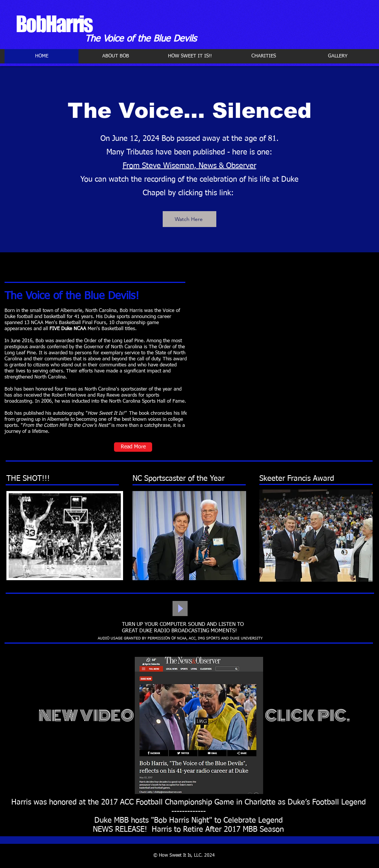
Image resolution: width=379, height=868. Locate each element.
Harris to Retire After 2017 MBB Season (218, 829)
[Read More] (133, 447)
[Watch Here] (189, 219)
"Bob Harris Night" (182, 820)
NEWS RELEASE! (120, 829)
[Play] (180, 609)
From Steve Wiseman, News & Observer (189, 166)
